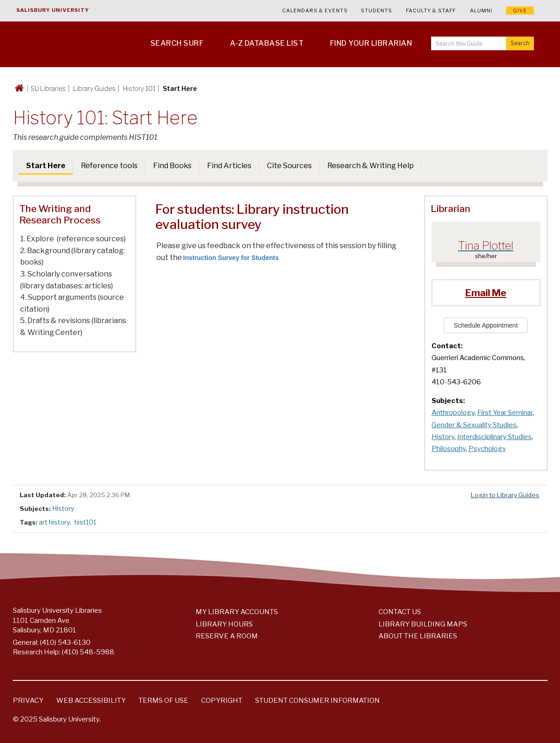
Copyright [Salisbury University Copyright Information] (222, 701)
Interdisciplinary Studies (494, 437)
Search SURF (177, 43)
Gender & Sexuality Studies (474, 425)
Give (520, 11)
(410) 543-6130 (65, 642)
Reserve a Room (227, 636)
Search (520, 43)
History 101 (139, 88)
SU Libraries (48, 88)
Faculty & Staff (431, 11)
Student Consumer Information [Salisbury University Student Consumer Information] (317, 701)
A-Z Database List (267, 43)
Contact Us (400, 612)
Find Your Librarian (371, 43)
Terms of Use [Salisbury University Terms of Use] (163, 701)
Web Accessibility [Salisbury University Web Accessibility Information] (91, 701)
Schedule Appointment (485, 325)
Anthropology (453, 413)
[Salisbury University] (59, 44)
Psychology (487, 449)
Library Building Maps (423, 624)
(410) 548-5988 (88, 652)
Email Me (486, 293)
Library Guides (94, 88)
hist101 (85, 522)
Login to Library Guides (505, 495)
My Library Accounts (237, 612)
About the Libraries (418, 636)
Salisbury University (53, 10)
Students (376, 11)
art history (54, 522)
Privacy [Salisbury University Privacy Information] (28, 701)
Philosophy (449, 449)
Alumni (481, 11)
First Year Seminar (505, 413)
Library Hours (224, 624)
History (443, 437)
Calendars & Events (315, 11)
